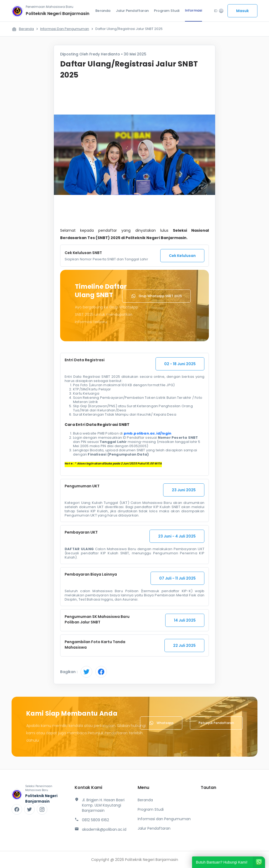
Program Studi (167, 11)
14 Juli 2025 (185, 620)
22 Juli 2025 (184, 645)
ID (219, 11)
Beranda (103, 11)
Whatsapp (161, 723)
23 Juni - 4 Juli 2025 (177, 536)
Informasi (194, 10)
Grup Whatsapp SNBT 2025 (156, 296)
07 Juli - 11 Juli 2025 (177, 578)
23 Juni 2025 (184, 490)
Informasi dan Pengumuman (65, 29)
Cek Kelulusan (182, 256)
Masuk (242, 11)
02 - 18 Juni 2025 (180, 364)
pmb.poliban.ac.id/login (148, 433)
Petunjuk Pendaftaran (216, 723)
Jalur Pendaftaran (132, 11)
